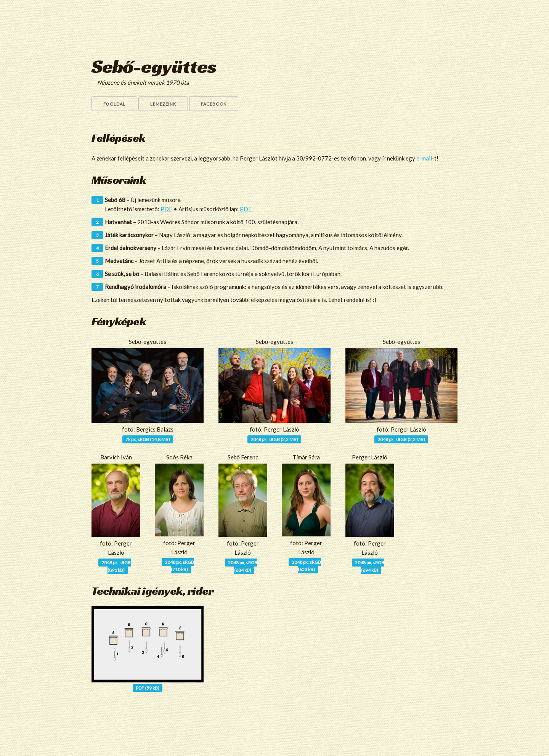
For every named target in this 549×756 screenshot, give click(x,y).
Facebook (214, 104)
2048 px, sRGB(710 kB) (179, 566)
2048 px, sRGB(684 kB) (243, 566)
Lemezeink (163, 104)
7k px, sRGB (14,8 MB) (148, 439)
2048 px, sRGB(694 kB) (370, 566)
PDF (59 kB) (148, 688)
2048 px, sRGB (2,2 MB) (274, 439)
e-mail (424, 158)
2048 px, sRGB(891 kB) (116, 566)
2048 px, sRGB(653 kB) (306, 566)
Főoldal (114, 104)
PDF (166, 209)
